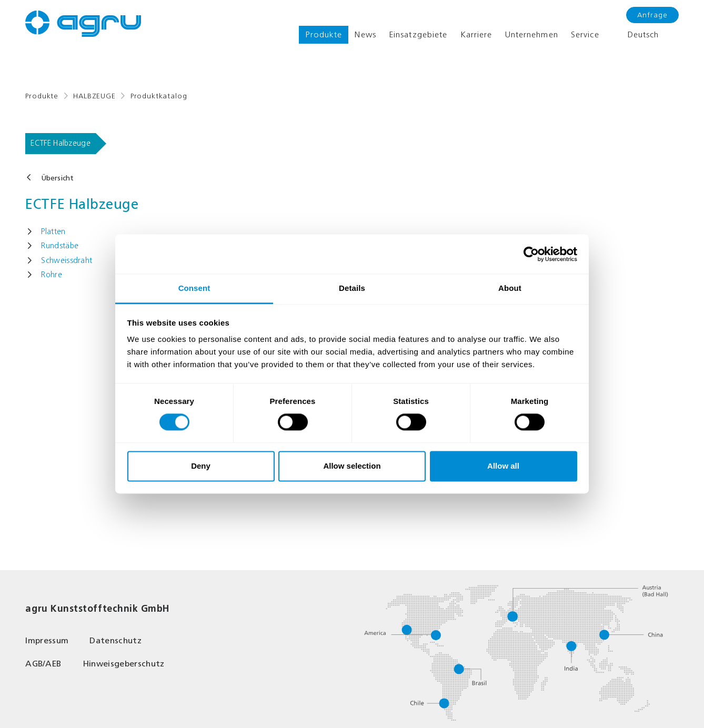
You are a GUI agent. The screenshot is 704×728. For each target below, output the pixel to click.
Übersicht (57, 178)
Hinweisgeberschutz (124, 664)
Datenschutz (115, 640)
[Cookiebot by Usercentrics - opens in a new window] (531, 254)
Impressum (47, 640)
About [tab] (510, 288)
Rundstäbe (60, 246)
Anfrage (652, 15)
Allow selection (352, 466)
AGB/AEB (43, 664)
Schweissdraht (67, 260)
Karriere (476, 34)
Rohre (52, 275)
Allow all (503, 466)
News (365, 34)
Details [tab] (352, 288)
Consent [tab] (194, 288)
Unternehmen (532, 34)
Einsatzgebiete (418, 34)
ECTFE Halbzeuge (61, 143)
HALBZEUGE (94, 96)
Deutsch (636, 35)
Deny (201, 466)
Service (585, 34)
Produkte (324, 34)
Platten (53, 231)
